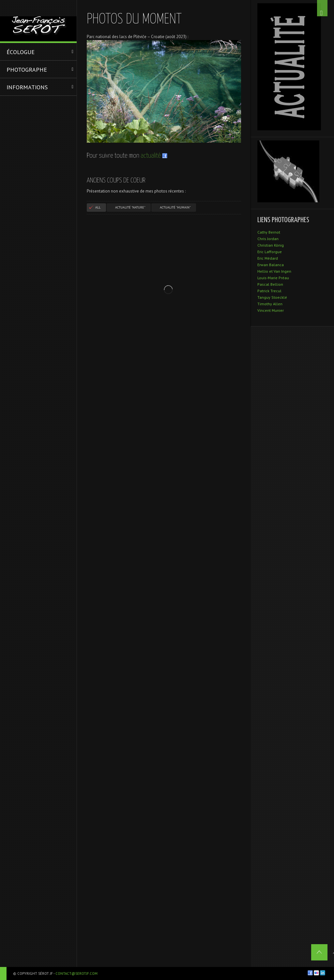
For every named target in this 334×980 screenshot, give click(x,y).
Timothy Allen (270, 304)
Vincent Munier (271, 310)
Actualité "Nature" (130, 207)
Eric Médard (268, 258)
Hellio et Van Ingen (274, 271)
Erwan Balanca (271, 265)
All (98, 207)
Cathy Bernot (269, 232)
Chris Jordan (268, 239)
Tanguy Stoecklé (272, 297)
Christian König (271, 245)
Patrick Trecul (269, 291)
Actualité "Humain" (175, 207)
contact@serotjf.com (76, 973)
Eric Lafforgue (270, 252)
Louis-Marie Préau (273, 278)
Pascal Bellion (270, 284)
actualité (151, 156)
